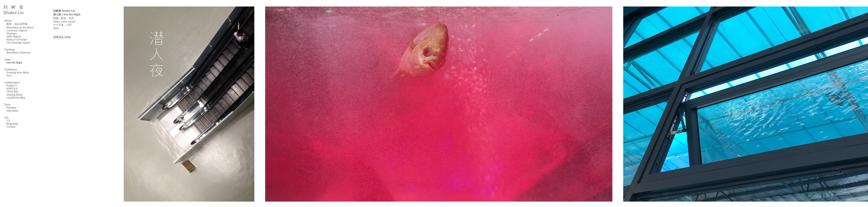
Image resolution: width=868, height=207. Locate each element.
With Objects (14, 37)
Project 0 (12, 86)
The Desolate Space (18, 43)
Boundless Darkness (18, 53)
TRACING (12, 92)
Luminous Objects (17, 31)
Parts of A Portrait (17, 40)
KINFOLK (12, 89)
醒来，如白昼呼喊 (17, 24)
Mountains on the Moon (20, 28)
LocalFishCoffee (16, 98)
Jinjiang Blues (15, 95)
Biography (12, 124)
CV (8, 121)
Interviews (12, 111)
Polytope (12, 34)
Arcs (9, 76)
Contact (11, 127)
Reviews (11, 108)
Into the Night (14, 63)
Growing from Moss (18, 73)
